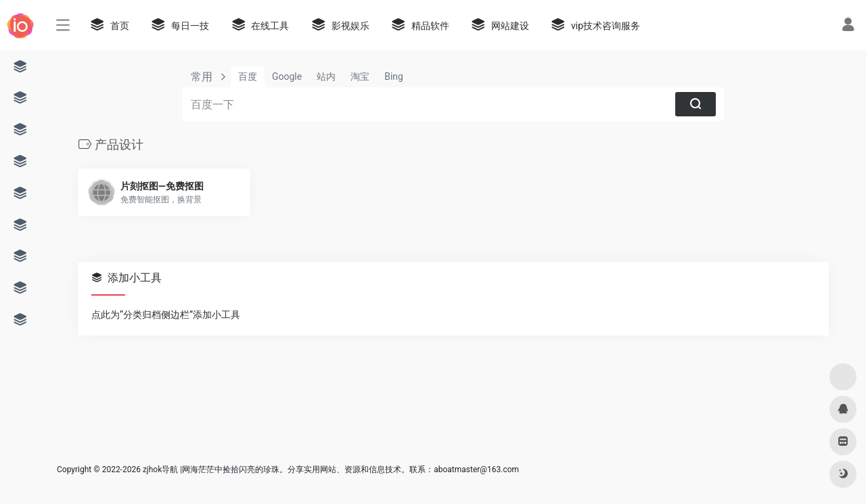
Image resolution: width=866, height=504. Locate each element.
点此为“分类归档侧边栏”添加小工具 (166, 315)
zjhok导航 (160, 469)
